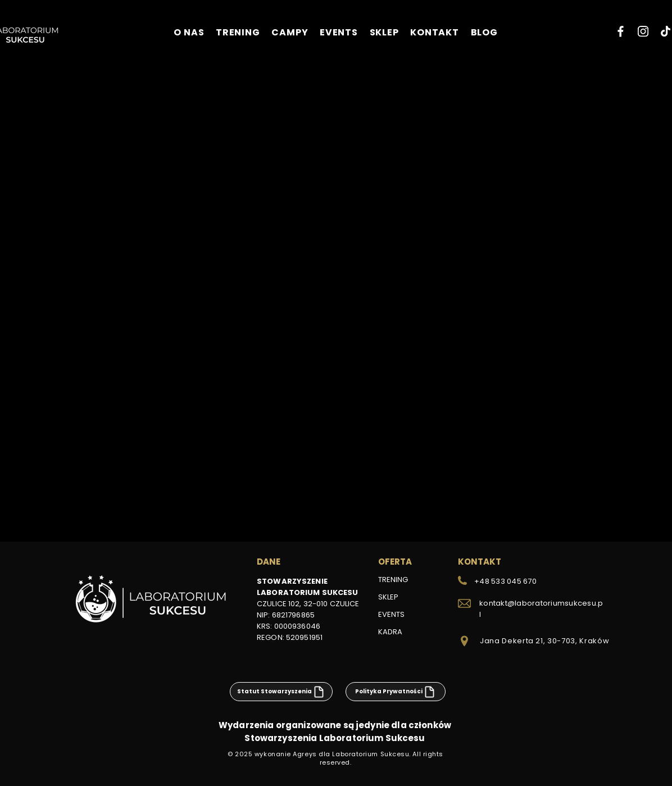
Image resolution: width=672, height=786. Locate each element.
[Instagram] (643, 31)
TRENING (393, 580)
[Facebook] (621, 31)
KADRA (390, 632)
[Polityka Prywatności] (396, 692)
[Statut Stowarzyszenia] (281, 692)
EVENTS (391, 614)
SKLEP (388, 597)
